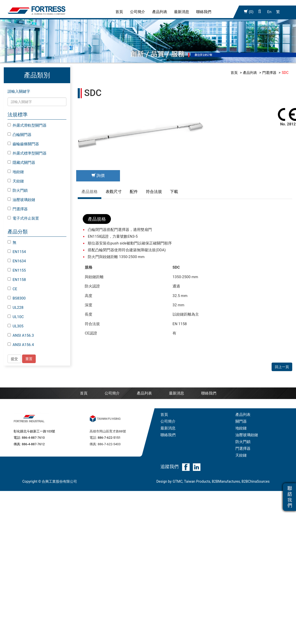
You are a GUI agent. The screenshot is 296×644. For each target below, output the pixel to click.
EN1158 (17, 280)
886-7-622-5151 (109, 416)
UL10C (16, 317)
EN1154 (17, 252)
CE (12, 289)
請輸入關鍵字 (19, 91)
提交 (14, 359)
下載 (174, 192)
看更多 (7, 534)
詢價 (98, 176)
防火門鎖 (18, 190)
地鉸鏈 (16, 172)
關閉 (4, 473)
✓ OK (86, 640)
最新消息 (182, 12)
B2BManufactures (226, 460)
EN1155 (17, 270)
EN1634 (17, 261)
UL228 (15, 308)
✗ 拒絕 (5, 493)
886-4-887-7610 (33, 416)
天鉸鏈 (16, 181)
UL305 (15, 326)
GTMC (177, 460)
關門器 (241, 400)
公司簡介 (138, 12)
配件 (134, 192)
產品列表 (160, 12)
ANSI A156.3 (21, 335)
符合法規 (154, 192)
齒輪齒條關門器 (23, 144)
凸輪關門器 (19, 135)
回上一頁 (282, 210)
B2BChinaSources (256, 460)
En (269, 12)
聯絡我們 (204, 12)
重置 (29, 359)
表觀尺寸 (114, 192)
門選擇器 (18, 209)
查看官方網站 (27, 534)
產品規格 (90, 192)
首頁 (119, 12)
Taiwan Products (197, 460)
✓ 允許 (6, 486)
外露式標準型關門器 (27, 153)
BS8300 (17, 298)
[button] (260, 12)
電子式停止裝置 (23, 218)
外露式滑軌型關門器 (27, 125)
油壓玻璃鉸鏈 (21, 200)
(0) (249, 12)
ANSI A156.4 (21, 345)
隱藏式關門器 (21, 163)
